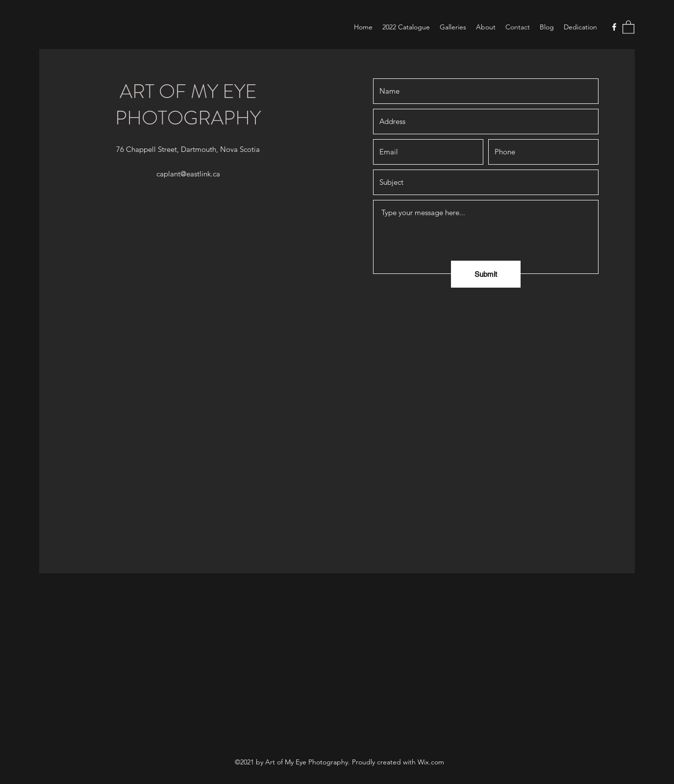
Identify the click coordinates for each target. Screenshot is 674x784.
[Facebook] (614, 27)
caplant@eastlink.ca (188, 174)
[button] (628, 27)
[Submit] (486, 274)
